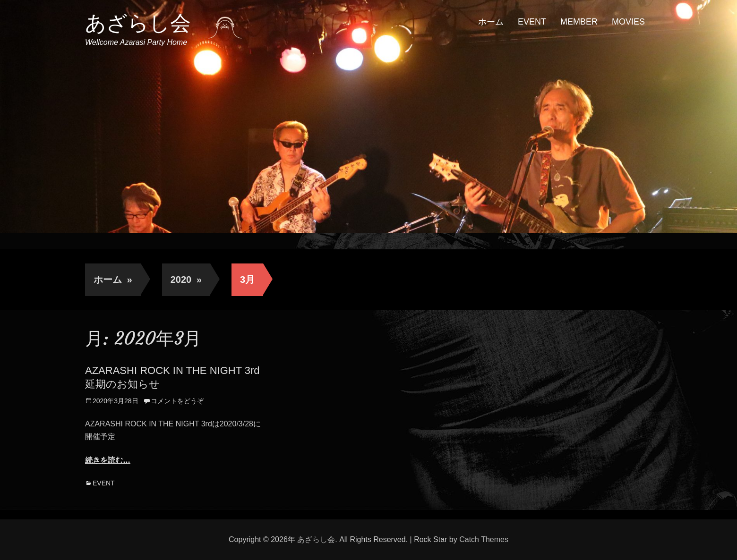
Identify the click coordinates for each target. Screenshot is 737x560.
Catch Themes (484, 539)
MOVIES (628, 22)
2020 (186, 280)
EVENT (532, 22)
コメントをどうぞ (177, 401)
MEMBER (579, 22)
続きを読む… (108, 460)
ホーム (491, 22)
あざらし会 (138, 23)
